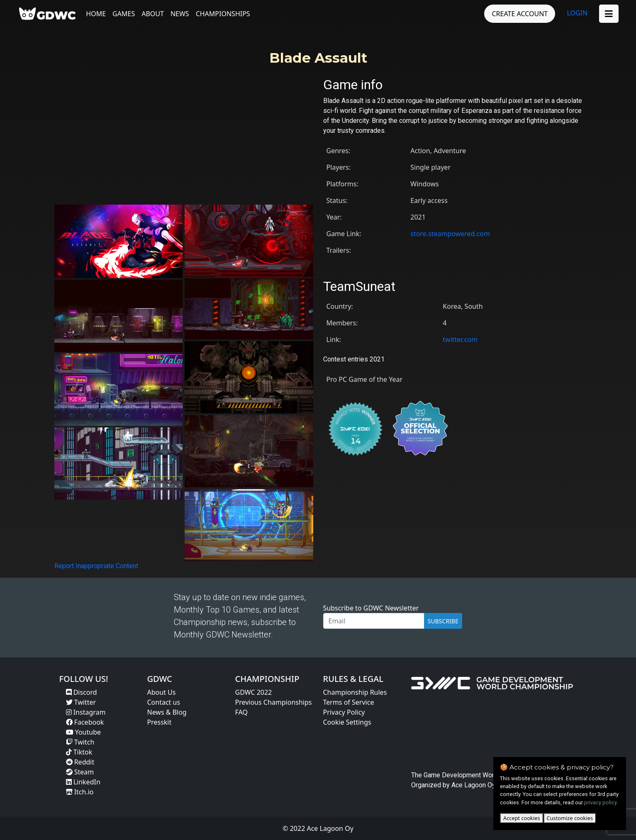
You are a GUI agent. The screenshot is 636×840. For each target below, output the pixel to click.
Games (124, 14)
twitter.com (460, 339)
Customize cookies (570, 818)
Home (96, 14)
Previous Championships (274, 702)
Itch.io (80, 792)
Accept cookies (522, 818)
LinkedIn (83, 782)
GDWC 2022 (254, 692)
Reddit (80, 762)
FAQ (241, 712)
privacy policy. (601, 802)
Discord (82, 692)
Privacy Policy (344, 712)
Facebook (85, 722)
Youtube (84, 732)
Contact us (164, 702)
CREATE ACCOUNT (520, 14)
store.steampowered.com (450, 234)
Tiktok (79, 752)
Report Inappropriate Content (96, 566)
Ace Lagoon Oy (473, 785)
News (180, 14)
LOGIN (577, 13)
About (153, 14)
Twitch (80, 742)
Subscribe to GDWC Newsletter (371, 608)
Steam (80, 772)
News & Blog (167, 712)
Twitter (81, 702)
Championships (223, 14)
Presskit (160, 722)
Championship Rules (355, 692)
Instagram (86, 712)
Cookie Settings (347, 722)
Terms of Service (349, 702)
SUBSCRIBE (443, 621)
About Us (162, 692)
